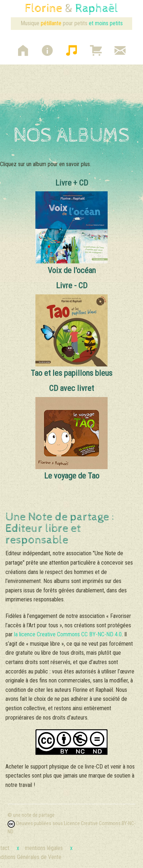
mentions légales (49, 848)
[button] (23, 47)
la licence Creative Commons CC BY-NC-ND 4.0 (68, 634)
